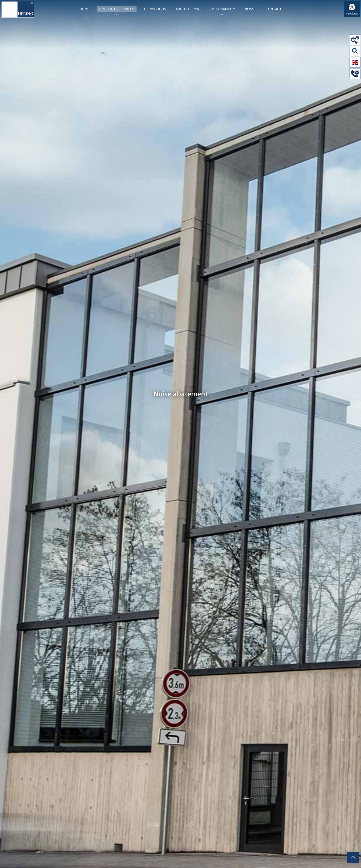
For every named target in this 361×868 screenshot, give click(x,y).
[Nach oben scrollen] (353, 858)
